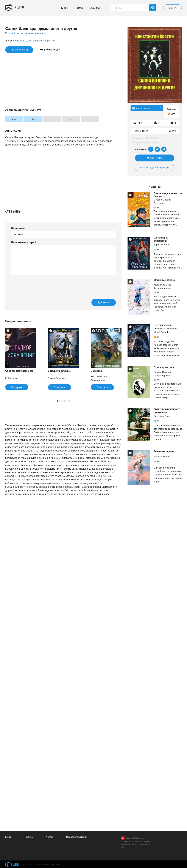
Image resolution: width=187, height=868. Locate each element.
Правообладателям (77, 837)
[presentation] (34, 285)
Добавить (104, 302)
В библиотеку (52, 50)
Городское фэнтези (25, 41)
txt (90, 119)
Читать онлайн (19, 50)
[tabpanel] (63, 359)
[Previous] (6, 348)
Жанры (95, 8)
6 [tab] (69, 401)
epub (14, 119)
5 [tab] (67, 401)
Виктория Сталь (163, 416)
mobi (71, 119)
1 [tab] (57, 401)
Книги (65, 8)
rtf (52, 119)
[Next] (121, 348)
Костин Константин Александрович (26, 33)
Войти (172, 8)
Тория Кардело (162, 245)
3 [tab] (62, 401)
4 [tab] (65, 401)
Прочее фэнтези (47, 41)
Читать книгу (155, 158)
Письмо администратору (155, 168)
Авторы (80, 8)
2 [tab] (60, 401)
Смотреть (17, 387)
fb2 (33, 119)
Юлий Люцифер (162, 332)
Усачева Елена (162, 457)
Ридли (19, 7)
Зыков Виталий (56, 378)
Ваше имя (18, 228)
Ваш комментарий (24, 242)
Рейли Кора (12, 378)
